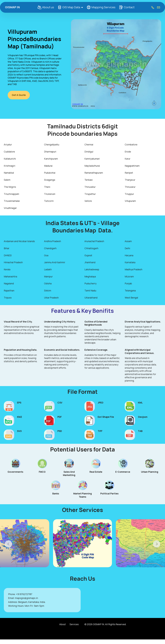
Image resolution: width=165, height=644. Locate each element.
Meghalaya (90, 277)
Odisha (48, 283)
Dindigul (89, 152)
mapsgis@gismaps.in (26, 598)
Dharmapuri (50, 152)
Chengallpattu (52, 145)
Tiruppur (129, 194)
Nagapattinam (132, 166)
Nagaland (9, 283)
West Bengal (131, 298)
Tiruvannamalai (12, 201)
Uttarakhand (91, 298)
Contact (127, 7)
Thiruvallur (90, 187)
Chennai (89, 145)
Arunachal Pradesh (94, 241)
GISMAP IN (12, 7)
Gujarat (88, 255)
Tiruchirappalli (11, 194)
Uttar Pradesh (51, 298)
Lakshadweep (92, 269)
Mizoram (129, 277)
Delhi (127, 248)
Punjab (128, 283)
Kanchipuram (51, 159)
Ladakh (48, 269)
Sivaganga (50, 180)
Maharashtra (10, 277)
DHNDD (8, 255)
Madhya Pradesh (134, 269)
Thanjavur (130, 180)
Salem (7, 180)
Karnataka (130, 262)
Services (74, 624)
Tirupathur (90, 194)
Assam (128, 241)
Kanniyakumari (92, 159)
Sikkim (48, 291)
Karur (128, 159)
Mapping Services (101, 7)
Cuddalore (9, 152)
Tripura (8, 298)
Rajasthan (9, 291)
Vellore (88, 201)
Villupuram (130, 201)
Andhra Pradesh (53, 241)
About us (46, 7)
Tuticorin (49, 201)
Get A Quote (19, 95)
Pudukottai (50, 173)
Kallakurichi (10, 159)
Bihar (7, 248)
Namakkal (9, 173)
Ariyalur (8, 145)
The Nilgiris (10, 187)
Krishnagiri (10, 166)
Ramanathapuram (94, 173)
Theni (47, 187)
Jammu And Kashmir (55, 262)
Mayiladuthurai (92, 166)
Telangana (130, 291)
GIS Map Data (69, 7)
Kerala (7, 269)
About (63, 624)
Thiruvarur (130, 187)
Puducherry (90, 283)
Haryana (129, 255)
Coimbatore (131, 145)
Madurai (48, 166)
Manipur (48, 277)
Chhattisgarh (91, 248)
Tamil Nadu (90, 291)
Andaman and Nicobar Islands (19, 241)
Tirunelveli (50, 194)
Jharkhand (90, 262)
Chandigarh (50, 248)
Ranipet (129, 173)
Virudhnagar (10, 208)
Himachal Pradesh (13, 262)
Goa (46, 255)
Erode (128, 152)
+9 (17, 594)
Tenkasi (89, 180)
